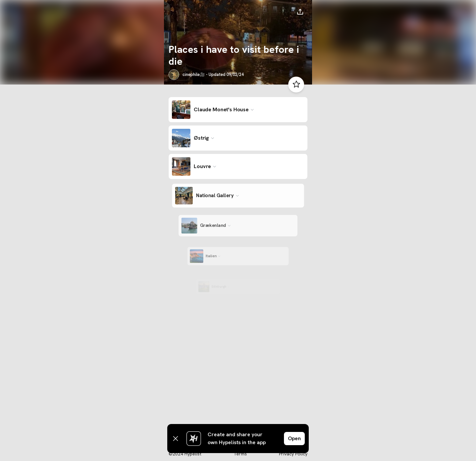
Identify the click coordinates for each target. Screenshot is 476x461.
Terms (240, 454)
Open (294, 438)
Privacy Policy (293, 454)
